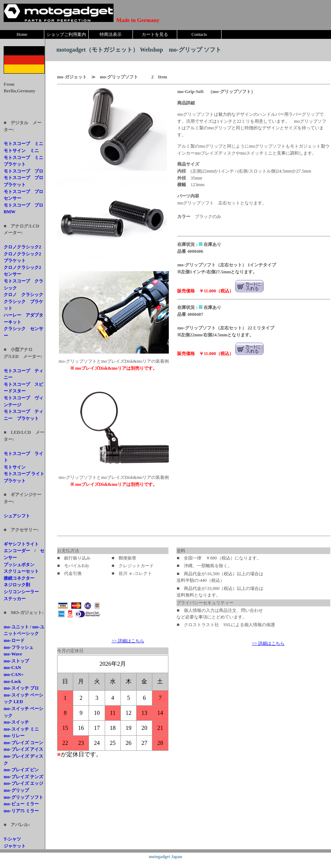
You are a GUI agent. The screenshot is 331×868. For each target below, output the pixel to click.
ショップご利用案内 (66, 34)
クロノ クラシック (23, 295)
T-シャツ (12, 839)
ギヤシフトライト (21, 544)
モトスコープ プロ (23, 171)
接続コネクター (19, 578)
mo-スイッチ (16, 722)
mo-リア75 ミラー (21, 811)
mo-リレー (14, 736)
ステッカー (15, 599)
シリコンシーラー (21, 592)
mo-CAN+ (14, 675)
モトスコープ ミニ (23, 144)
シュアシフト (17, 516)
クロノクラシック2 (22, 247)
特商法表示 (111, 34)
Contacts (199, 34)
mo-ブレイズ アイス (23, 749)
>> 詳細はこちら (128, 641)
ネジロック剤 (17, 585)
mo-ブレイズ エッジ (23, 783)
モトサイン (15, 467)
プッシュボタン (19, 565)
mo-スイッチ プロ (21, 688)
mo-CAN (12, 668)
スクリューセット (21, 571)
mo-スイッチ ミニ (21, 729)
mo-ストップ (16, 661)
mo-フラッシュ (18, 647)
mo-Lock (12, 682)
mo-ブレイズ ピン (21, 770)
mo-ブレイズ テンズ (23, 777)
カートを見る (155, 34)
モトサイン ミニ (21, 151)
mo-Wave (13, 654)
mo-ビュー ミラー (21, 804)
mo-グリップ (16, 790)
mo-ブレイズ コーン (23, 743)
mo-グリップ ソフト (23, 797)
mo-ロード (14, 640)
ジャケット (15, 846)
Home (22, 34)
